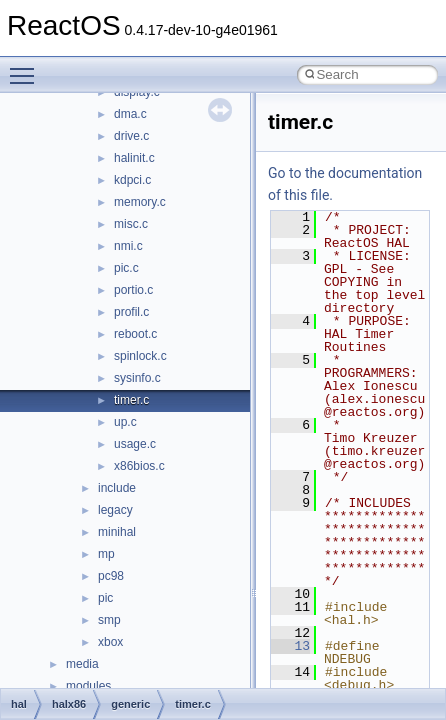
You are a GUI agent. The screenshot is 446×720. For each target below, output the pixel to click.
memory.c (140, 202)
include (117, 488)
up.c (125, 422)
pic (105, 598)
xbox (110, 642)
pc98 (111, 576)
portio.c (133, 290)
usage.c (135, 444)
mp (106, 554)
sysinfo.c (137, 378)
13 (290, 646)
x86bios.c (139, 466)
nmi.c (128, 246)
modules (88, 686)
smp (109, 620)
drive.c (131, 136)
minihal (117, 532)
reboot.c (135, 334)
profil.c (131, 312)
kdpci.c (132, 180)
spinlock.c (140, 356)
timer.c (131, 400)
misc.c (131, 224)
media (82, 664)
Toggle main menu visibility (27, 67)
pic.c (126, 268)
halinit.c (134, 158)
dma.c (130, 114)
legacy (115, 510)
